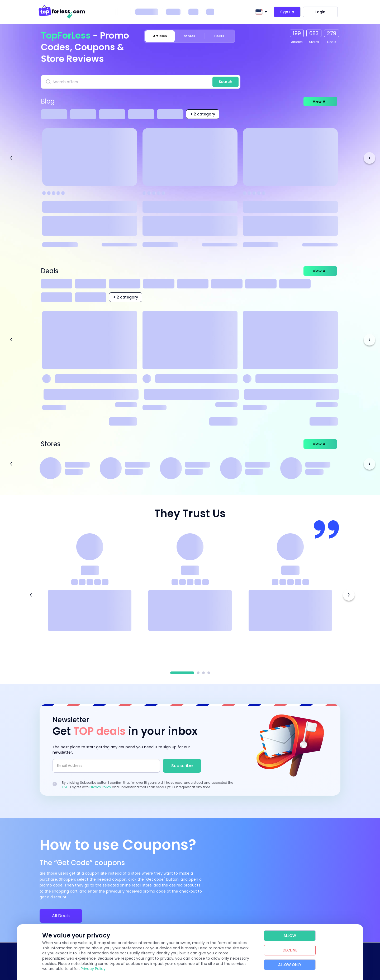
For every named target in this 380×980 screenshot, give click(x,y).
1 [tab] (182, 673)
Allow (290, 936)
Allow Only (290, 965)
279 (332, 33)
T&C (65, 787)
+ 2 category (203, 114)
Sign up (287, 12)
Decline (290, 950)
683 (314, 33)
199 (297, 33)
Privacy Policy (100, 787)
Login (320, 12)
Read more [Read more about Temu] (123, 421)
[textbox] (259, 12)
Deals (219, 36)
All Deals (61, 916)
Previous (11, 158)
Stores (190, 36)
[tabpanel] (90, 595)
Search (225, 82)
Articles (160, 36)
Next (369, 158)
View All (315, 101)
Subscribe (182, 766)
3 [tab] (203, 673)
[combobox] (260, 12)
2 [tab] (198, 673)
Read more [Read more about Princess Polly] (223, 421)
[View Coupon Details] (90, 368)
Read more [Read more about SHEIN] (324, 421)
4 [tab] (209, 673)
